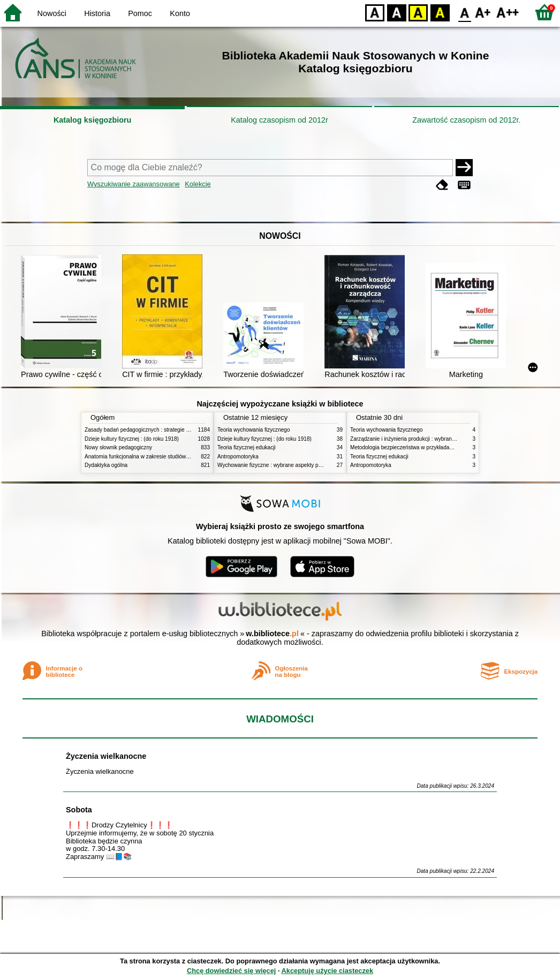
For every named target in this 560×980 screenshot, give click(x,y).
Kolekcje (198, 184)
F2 (508, 12)
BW (397, 12)
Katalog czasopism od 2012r (279, 120)
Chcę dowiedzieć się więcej (231, 971)
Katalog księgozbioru (93, 120)
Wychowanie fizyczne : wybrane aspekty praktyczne (279, 465)
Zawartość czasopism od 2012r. (466, 120)
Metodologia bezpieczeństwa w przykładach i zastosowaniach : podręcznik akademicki (453, 447)
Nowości (52, 13)
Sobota (79, 810)
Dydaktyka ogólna (106, 465)
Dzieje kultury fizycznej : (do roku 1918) (132, 439)
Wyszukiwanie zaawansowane (134, 184)
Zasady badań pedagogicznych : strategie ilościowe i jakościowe (161, 430)
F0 (464, 12)
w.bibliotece (272, 634)
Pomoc (140, 13)
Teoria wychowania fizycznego (254, 430)
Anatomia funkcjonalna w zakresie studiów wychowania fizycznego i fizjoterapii (179, 457)
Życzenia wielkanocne (106, 756)
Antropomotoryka (238, 457)
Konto (180, 13)
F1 (483, 12)
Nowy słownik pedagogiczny (118, 447)
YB (418, 12)
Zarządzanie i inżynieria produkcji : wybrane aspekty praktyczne (426, 439)
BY (440, 12)
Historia (97, 13)
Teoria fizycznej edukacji (247, 447)
